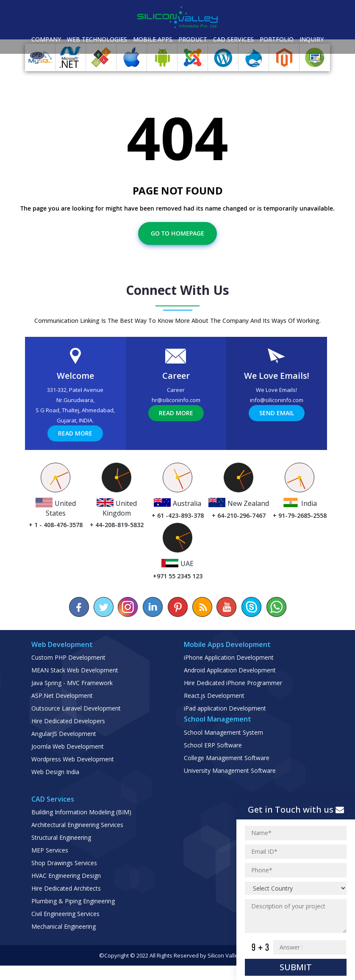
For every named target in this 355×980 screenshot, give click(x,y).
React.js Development (214, 710)
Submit (296, 967)
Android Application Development (230, 684)
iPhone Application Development (229, 672)
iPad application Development (225, 723)
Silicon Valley (224, 970)
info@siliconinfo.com (277, 414)
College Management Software (227, 772)
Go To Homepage (177, 248)
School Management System (223, 747)
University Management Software (230, 785)
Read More (75, 448)
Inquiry (312, 39)
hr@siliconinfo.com (176, 414)
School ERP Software (213, 759)
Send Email (277, 427)
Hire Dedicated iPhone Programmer (233, 697)
